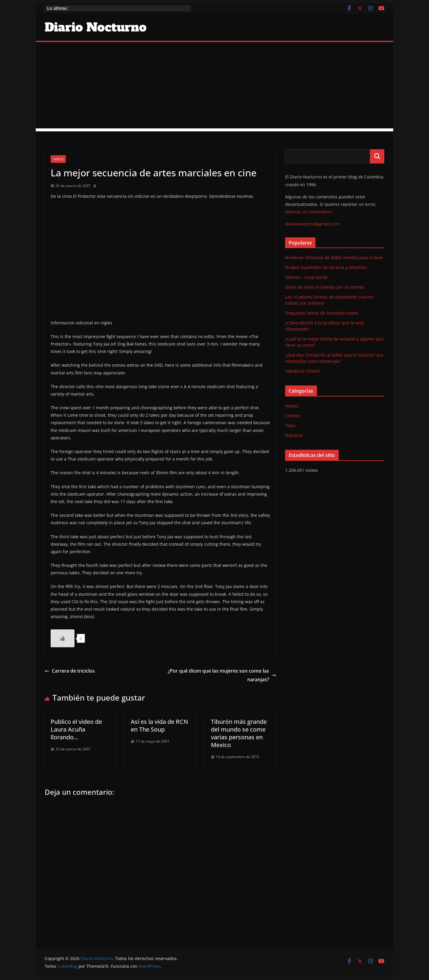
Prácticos (294, 435)
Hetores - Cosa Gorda (306, 277)
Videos (58, 159)
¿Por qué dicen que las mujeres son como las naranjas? (222, 675)
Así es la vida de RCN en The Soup (159, 725)
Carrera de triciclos (70, 671)
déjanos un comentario (308, 212)
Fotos (290, 426)
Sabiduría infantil (303, 371)
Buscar (377, 156)
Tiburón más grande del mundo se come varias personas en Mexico (239, 733)
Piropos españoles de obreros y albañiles (326, 267)
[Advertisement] (214, 87)
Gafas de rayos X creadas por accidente (324, 287)
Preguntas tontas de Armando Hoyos (322, 313)
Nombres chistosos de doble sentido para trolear (334, 258)
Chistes (292, 416)
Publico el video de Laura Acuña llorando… (76, 729)
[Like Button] (63, 638)
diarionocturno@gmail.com (312, 224)
